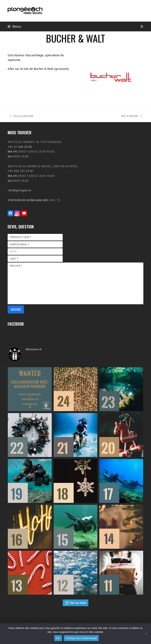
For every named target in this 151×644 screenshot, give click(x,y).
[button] (14, 26)
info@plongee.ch (19, 190)
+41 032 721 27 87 (21, 171)
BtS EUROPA (131, 116)
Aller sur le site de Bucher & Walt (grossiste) (38, 69)
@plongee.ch (34, 349)
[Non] (146, 634)
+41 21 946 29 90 (20, 147)
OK (58, 638)
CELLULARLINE (22, 116)
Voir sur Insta (75, 603)
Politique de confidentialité (81, 638)
